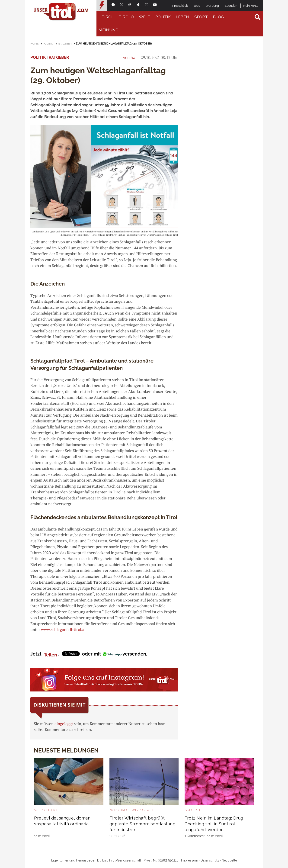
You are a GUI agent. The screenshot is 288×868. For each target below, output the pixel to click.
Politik (163, 17)
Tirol (108, 17)
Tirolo (126, 17)
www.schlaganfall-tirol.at (63, 629)
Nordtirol (119, 810)
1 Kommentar (195, 836)
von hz (129, 57)
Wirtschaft (143, 810)
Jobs (197, 6)
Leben (182, 17)
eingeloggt (64, 724)
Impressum (190, 860)
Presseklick (180, 6)
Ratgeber (65, 44)
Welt (145, 17)
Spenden (231, 6)
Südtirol (193, 810)
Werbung (212, 6)
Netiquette (229, 860)
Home (34, 44)
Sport (201, 17)
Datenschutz (210, 860)
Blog (218, 17)
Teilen (50, 655)
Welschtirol (46, 810)
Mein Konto (251, 6)
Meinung (108, 30)
